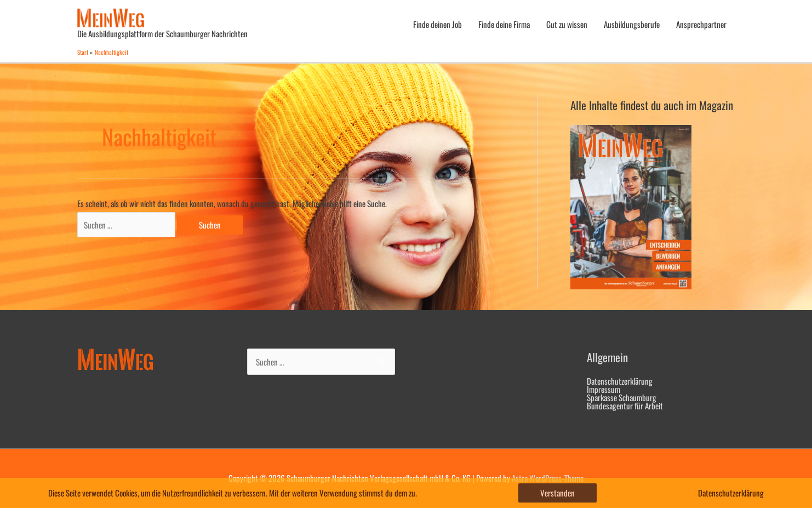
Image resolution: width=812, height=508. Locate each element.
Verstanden (557, 493)
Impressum (604, 389)
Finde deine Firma (504, 24)
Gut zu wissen (567, 24)
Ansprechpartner (701, 24)
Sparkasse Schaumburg (622, 397)
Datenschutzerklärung (620, 381)
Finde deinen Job (438, 24)
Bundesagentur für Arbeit (625, 406)
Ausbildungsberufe (632, 24)
